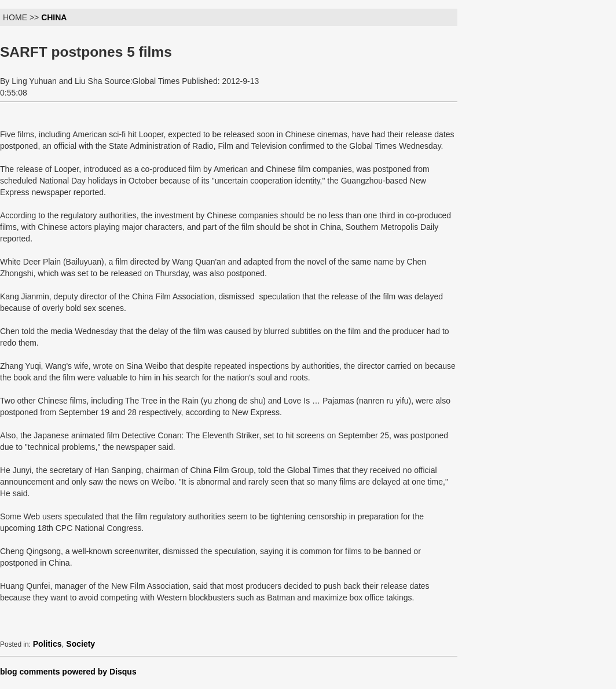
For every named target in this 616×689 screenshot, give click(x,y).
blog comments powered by (68, 672)
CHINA (54, 17)
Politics (47, 644)
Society (80, 644)
